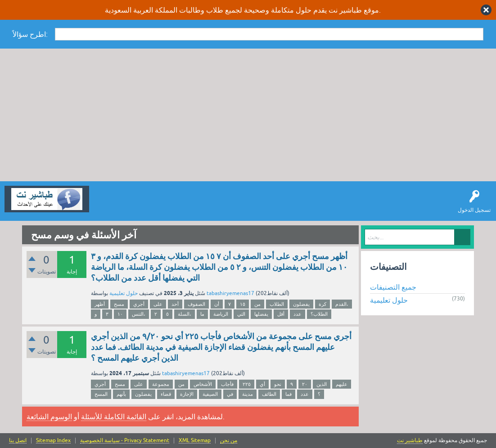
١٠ (120, 314)
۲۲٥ (247, 384)
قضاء (166, 394)
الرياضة (221, 314)
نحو (278, 384)
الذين (322, 384)
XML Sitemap (195, 441)
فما (289, 394)
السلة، (185, 314)
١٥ (243, 304)
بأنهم (121, 394)
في (230, 394)
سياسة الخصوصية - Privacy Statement (125, 441)
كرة (322, 304)
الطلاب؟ (319, 314)
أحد (175, 304)
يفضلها (261, 314)
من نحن (229, 441)
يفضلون (301, 304)
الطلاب (277, 304)
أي (262, 384)
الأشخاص (203, 384)
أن (217, 304)
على (158, 304)
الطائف (269, 394)
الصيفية (210, 394)
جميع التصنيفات (393, 287)
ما (202, 314)
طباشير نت (410, 440)
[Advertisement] (248, 116)
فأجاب (227, 384)
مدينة (248, 394)
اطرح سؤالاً (146, 206)
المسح (101, 394)
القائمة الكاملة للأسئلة (114, 417)
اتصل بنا (18, 441)
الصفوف (196, 304)
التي (241, 314)
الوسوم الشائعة (49, 417)
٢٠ (305, 384)
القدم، (342, 304)
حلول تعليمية (124, 293)
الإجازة (187, 394)
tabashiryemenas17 (230, 293)
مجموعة (161, 384)
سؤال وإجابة (110, 206)
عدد (298, 314)
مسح (119, 304)
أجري (139, 304)
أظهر (100, 304)
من (257, 304)
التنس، (139, 314)
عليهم (342, 384)
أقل (281, 314)
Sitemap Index (53, 441)
